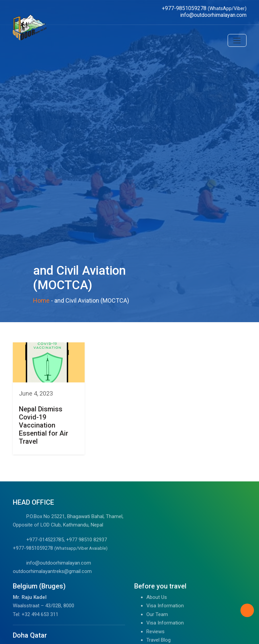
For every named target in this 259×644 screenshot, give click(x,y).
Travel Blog (159, 640)
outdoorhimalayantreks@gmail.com (52, 571)
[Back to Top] (247, 610)
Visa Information (165, 606)
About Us (157, 597)
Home (41, 300)
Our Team (157, 614)
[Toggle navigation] (237, 40)
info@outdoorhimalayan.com (59, 563)
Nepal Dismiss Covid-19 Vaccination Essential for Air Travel (44, 425)
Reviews (155, 632)
